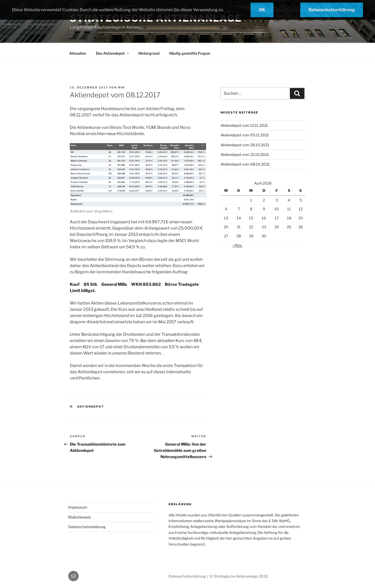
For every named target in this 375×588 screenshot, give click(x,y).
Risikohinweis (80, 516)
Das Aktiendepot (113, 52)
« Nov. (238, 244)
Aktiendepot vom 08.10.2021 (245, 163)
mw (121, 87)
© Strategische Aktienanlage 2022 (239, 575)
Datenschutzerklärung (87, 526)
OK (262, 10)
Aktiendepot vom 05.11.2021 (245, 134)
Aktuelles (78, 52)
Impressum (78, 506)
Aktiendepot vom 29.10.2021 (245, 144)
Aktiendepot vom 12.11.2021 (244, 125)
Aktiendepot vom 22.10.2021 (245, 154)
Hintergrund (149, 52)
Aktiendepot (91, 406)
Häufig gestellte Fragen (190, 52)
